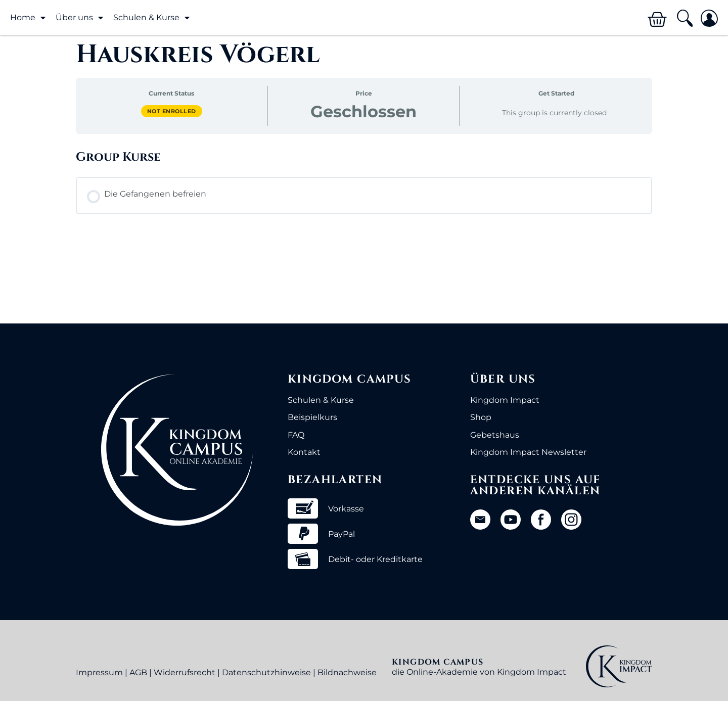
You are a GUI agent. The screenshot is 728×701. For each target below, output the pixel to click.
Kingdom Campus (350, 379)
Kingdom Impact (505, 400)
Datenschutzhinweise (266, 672)
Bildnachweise (347, 672)
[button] (684, 18)
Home (28, 18)
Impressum (99, 672)
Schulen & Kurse (151, 18)
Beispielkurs (312, 417)
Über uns (79, 18)
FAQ (296, 435)
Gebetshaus (495, 435)
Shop (481, 417)
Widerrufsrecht (185, 672)
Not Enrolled (172, 111)
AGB (138, 672)
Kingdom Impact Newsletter (528, 452)
